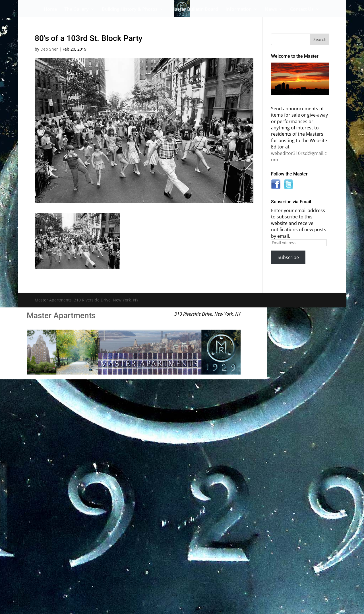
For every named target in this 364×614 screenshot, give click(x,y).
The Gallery (76, 10)
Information (239, 10)
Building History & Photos (130, 10)
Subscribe (288, 257)
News (271, 10)
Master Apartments (61, 316)
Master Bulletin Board (194, 10)
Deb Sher (49, 49)
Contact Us (302, 10)
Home (50, 10)
